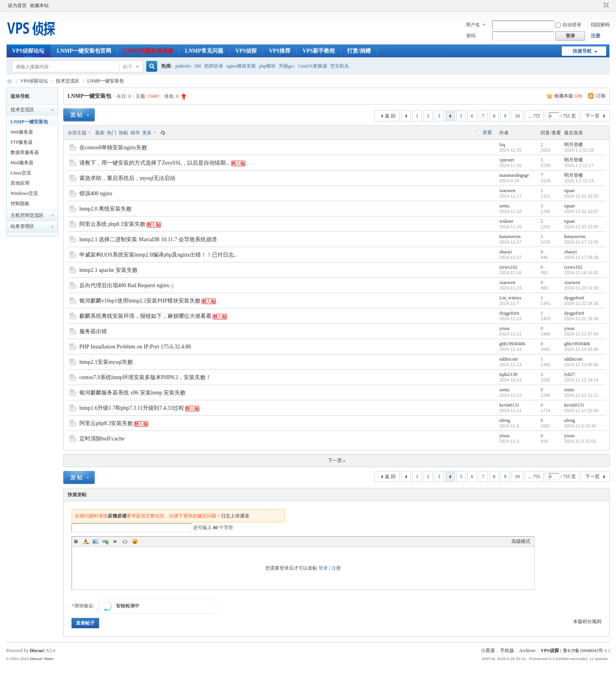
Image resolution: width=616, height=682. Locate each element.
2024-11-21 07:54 (581, 334)
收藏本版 (568, 96)
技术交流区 (68, 81)
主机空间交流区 (27, 215)
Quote (115, 541)
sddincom (508, 359)
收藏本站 (39, 5)
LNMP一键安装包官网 (84, 51)
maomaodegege (514, 175)
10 (517, 116)
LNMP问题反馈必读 (148, 51)
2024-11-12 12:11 (581, 395)
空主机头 (340, 66)
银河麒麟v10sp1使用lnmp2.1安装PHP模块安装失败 (140, 301)
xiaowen (507, 191)
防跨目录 (214, 66)
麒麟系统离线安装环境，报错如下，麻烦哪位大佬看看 (145, 316)
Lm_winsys (510, 298)
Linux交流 (21, 173)
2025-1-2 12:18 (579, 150)
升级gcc (287, 66)
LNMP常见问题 (204, 51)
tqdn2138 (508, 374)
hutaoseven (510, 236)
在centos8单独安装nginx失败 (113, 148)
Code (125, 541)
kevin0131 (509, 405)
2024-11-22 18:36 (581, 303)
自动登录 (568, 25)
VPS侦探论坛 (28, 51)
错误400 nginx (96, 193)
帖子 (128, 67)
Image (96, 541)
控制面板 (20, 203)
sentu (504, 206)
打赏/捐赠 (359, 51)
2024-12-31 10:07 (581, 211)
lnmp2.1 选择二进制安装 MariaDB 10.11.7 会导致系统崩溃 (148, 239)
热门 (112, 133)
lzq (502, 145)
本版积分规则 (587, 621)
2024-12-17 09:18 (581, 257)
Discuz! (37, 651)
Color (86, 541)
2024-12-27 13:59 (581, 242)
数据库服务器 (25, 152)
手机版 (507, 651)
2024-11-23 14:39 (581, 288)
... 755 (534, 116)
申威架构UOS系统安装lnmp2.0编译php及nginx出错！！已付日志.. (158, 255)
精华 (135, 133)
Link (105, 541)
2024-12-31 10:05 (581, 227)
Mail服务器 (22, 163)
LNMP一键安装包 (106, 81)
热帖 (123, 133)
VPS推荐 (279, 51)
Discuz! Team (42, 659)
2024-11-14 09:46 (581, 349)
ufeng (505, 420)
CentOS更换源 (313, 66)
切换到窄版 (605, 5)
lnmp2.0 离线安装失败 (106, 209)
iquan (569, 191)
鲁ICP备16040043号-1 (585, 651)
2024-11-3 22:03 (580, 441)
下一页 (592, 116)
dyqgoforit (574, 298)
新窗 (487, 132)
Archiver (527, 651)
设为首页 (17, 5)
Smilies (135, 541)
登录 (323, 568)
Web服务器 (22, 132)
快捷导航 (582, 51)
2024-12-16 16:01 (581, 273)
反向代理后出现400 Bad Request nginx (124, 285)
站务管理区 (22, 226)
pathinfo (183, 66)
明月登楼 (574, 145)
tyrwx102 (508, 267)
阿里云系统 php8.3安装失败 (112, 224)
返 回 (390, 116)
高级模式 (521, 541)
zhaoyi (506, 252)
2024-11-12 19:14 (581, 380)
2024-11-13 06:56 (581, 365)
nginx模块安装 (241, 66)
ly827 (569, 374)
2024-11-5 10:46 (580, 426)
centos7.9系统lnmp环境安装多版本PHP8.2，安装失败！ (145, 377)
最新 (100, 133)
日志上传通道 (235, 516)
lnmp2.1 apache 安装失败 (108, 270)
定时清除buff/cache (102, 439)
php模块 (267, 66)
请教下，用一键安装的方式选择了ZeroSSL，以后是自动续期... (155, 163)
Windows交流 (24, 193)
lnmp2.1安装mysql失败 (106, 362)
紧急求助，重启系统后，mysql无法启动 (127, 178)
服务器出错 (93, 331)
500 (198, 66)
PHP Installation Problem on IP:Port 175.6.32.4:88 (135, 347)
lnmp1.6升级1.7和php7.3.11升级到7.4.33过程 (132, 408)
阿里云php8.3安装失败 (106, 423)
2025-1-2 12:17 (579, 165)
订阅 (601, 96)
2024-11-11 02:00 (581, 411)
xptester (507, 160)
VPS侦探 (246, 51)
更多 (147, 133)
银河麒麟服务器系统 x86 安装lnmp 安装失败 (132, 393)
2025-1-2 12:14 (579, 181)
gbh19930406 (512, 344)
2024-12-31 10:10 (581, 196)
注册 (596, 36)
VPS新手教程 (319, 51)
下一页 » (337, 460)
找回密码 (600, 25)
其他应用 (20, 183)
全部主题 (77, 133)
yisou (504, 328)
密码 (471, 36)
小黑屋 (488, 651)
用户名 (473, 25)
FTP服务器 (22, 142)
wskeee (506, 221)
